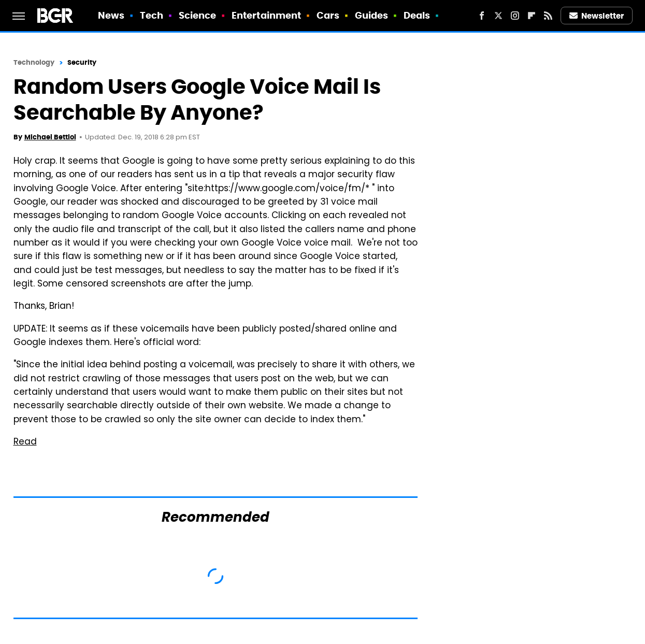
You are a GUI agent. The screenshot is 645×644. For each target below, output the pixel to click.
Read (25, 442)
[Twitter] (498, 16)
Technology (34, 62)
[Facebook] (482, 16)
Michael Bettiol (50, 137)
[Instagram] (515, 16)
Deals (417, 15)
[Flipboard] (532, 16)
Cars (328, 15)
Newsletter (597, 16)
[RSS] (548, 16)
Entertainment (266, 15)
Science (198, 15)
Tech (152, 15)
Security (82, 62)
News (111, 15)
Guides (372, 15)
